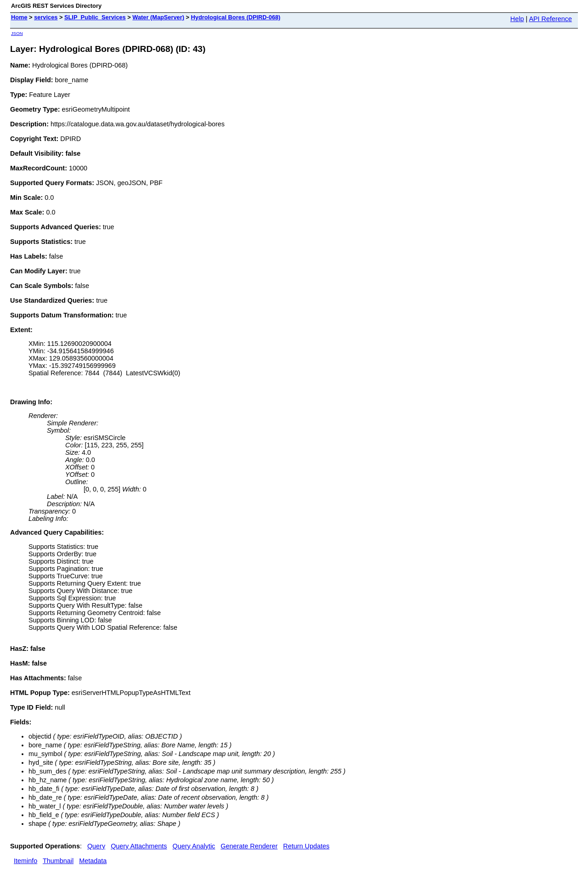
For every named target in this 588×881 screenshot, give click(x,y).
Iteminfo (25, 861)
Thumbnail (58, 861)
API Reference (550, 19)
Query (96, 846)
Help (517, 19)
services (46, 17)
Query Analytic (194, 846)
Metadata (93, 861)
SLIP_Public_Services (95, 17)
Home (19, 17)
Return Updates (306, 846)
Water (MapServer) (158, 17)
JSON (17, 33)
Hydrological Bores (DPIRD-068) (236, 17)
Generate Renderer (249, 846)
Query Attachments (139, 846)
